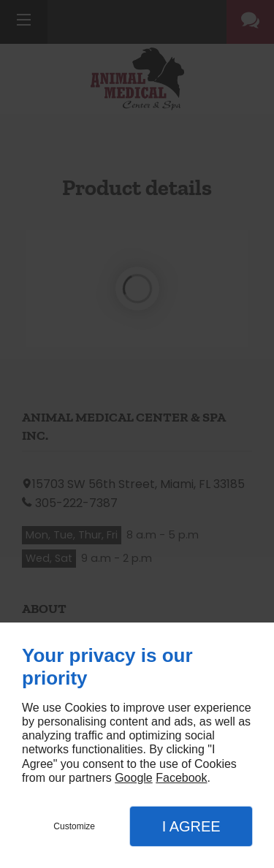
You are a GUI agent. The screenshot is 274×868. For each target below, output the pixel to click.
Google (134, 778)
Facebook (181, 778)
